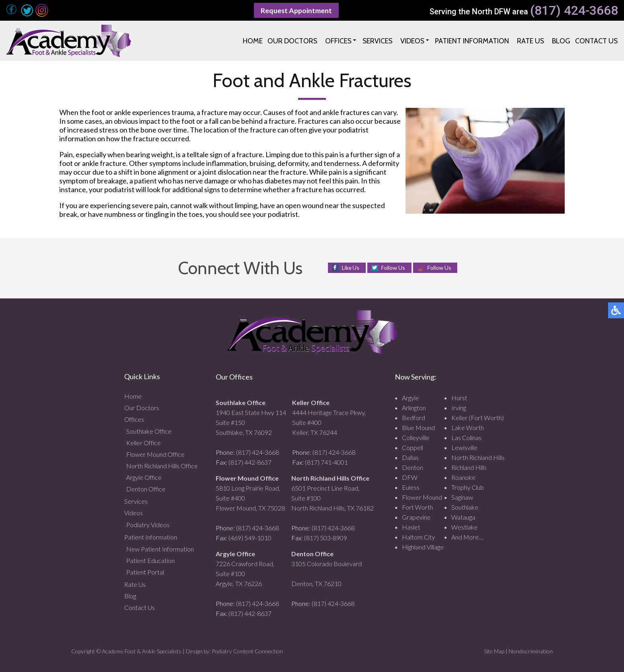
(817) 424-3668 (574, 11)
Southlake (465, 507)
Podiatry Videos (148, 525)
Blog (130, 596)
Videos (134, 513)
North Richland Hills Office (162, 466)
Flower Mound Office (155, 454)
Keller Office (143, 443)
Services (136, 501)
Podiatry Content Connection (247, 651)
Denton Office (146, 489)
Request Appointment (296, 10)
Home (133, 396)
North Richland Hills (478, 457)
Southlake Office (149, 431)
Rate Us (135, 584)
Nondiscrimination (531, 651)
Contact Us (139, 607)
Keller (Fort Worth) (478, 418)
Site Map (494, 651)
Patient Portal (145, 572)
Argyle (410, 398)
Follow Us (393, 268)
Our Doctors (142, 408)
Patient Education (150, 560)
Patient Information (151, 537)
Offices (134, 419)
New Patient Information (160, 549)
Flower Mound (422, 497)
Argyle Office (144, 477)
